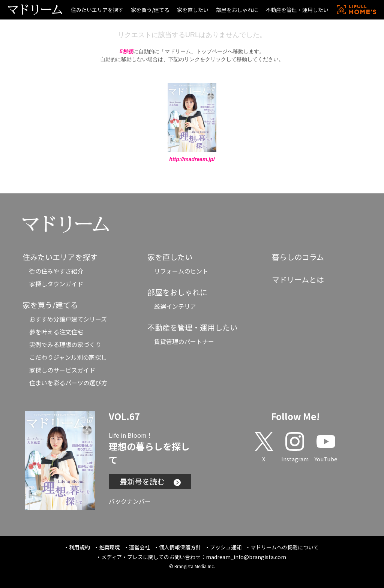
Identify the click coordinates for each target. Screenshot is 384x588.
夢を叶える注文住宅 (56, 332)
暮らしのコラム (298, 257)
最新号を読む (150, 481)
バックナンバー (130, 501)
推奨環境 (109, 547)
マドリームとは (298, 279)
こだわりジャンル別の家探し (68, 357)
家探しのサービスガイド (62, 370)
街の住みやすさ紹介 (56, 271)
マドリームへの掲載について (285, 547)
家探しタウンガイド (56, 284)
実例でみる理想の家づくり (65, 344)
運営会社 (139, 547)
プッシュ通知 (226, 547)
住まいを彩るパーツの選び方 (68, 383)
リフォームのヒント (181, 271)
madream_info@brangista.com (246, 557)
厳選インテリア (175, 306)
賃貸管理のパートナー (184, 341)
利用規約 (79, 547)
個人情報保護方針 (180, 547)
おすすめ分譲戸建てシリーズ (68, 319)
